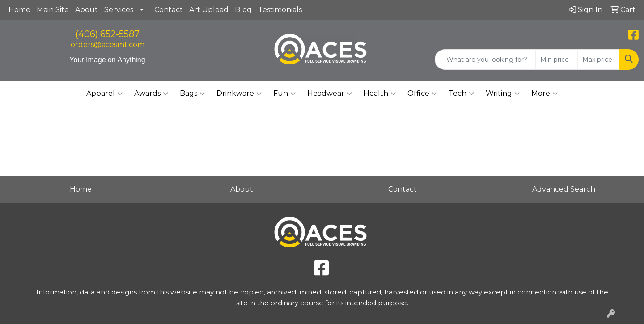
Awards (151, 94)
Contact (169, 10)
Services (119, 10)
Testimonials (280, 10)
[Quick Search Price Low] (557, 60)
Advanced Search (564, 189)
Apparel (104, 94)
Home (19, 10)
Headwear (330, 94)
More (544, 94)
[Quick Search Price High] (599, 60)
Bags (192, 94)
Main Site (53, 10)
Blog (243, 10)
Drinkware (239, 94)
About (87, 10)
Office (422, 94)
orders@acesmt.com (108, 45)
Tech (461, 94)
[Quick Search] (485, 60)
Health (380, 94)
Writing (503, 94)
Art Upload (209, 10)
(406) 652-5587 (108, 34)
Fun (284, 94)
